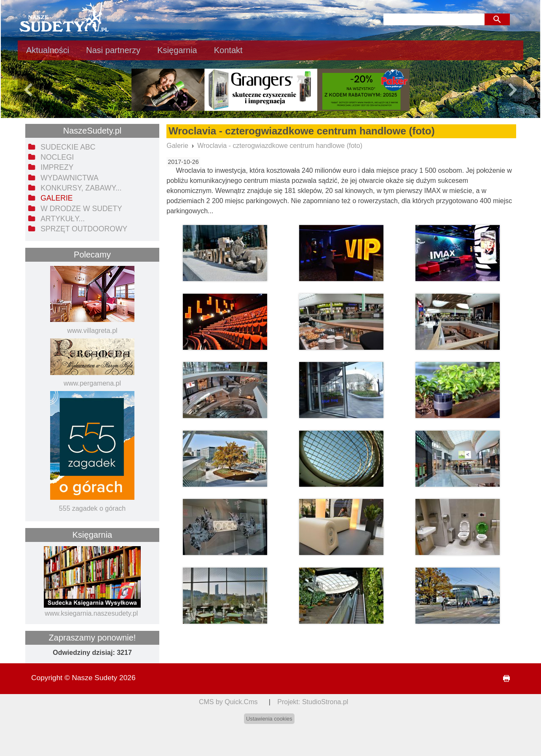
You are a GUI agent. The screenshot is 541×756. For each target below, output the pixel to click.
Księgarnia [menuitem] (177, 50)
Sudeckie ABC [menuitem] (68, 147)
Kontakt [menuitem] (228, 50)
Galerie (177, 146)
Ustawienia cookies (269, 719)
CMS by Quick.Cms (228, 702)
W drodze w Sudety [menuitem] (81, 209)
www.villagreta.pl (92, 331)
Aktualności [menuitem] (48, 50)
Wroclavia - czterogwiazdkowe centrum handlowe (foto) (280, 146)
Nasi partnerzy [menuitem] (113, 50)
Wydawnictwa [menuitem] (69, 178)
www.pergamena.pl (92, 383)
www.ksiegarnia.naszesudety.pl (91, 613)
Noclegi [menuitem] (57, 157)
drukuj (503, 679)
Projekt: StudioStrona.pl (313, 702)
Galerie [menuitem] (56, 198)
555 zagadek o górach (92, 508)
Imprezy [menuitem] (57, 167)
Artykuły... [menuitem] (63, 219)
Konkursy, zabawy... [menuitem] (81, 188)
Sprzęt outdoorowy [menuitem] (84, 229)
